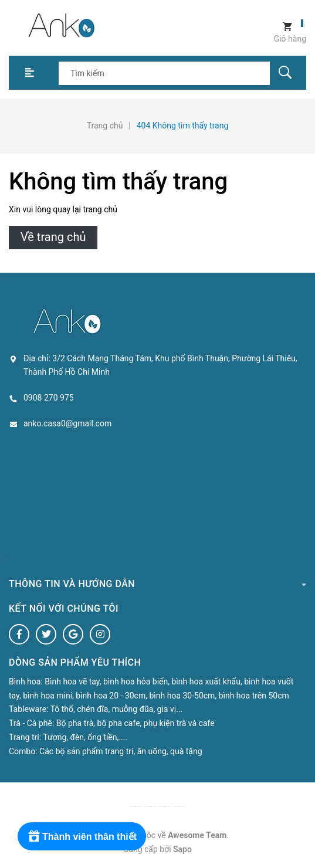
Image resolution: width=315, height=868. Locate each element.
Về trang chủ (53, 237)
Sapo (182, 849)
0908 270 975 (49, 398)
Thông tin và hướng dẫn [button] (157, 584)
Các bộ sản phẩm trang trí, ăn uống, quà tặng (121, 751)
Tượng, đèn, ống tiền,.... (85, 737)
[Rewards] (82, 836)
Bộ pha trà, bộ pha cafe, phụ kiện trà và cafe (136, 723)
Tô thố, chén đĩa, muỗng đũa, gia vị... (117, 709)
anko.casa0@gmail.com (67, 423)
